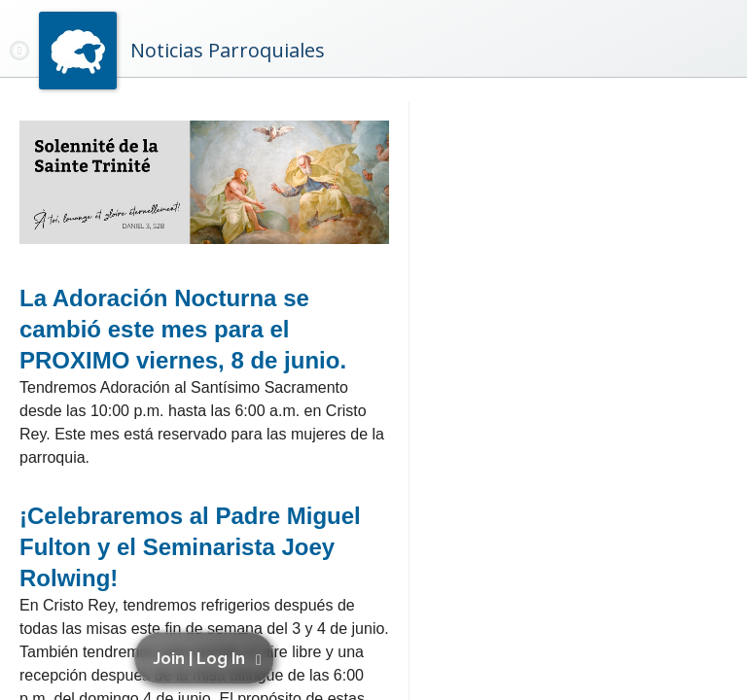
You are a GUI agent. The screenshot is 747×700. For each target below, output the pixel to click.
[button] (207, 658)
